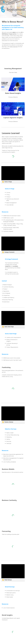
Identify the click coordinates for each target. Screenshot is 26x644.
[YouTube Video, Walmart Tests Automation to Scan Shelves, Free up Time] (13, 60)
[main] (13, 35)
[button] (2, 2)
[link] (13, 175)
